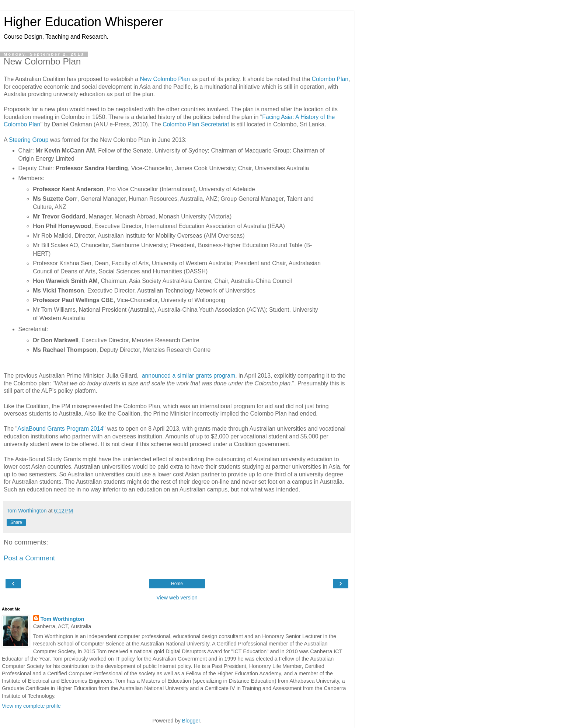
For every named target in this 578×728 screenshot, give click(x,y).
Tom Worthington (62, 619)
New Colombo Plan (165, 79)
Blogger (191, 721)
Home (177, 584)
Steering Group (29, 140)
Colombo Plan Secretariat (196, 124)
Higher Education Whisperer (83, 22)
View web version (177, 598)
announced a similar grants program (189, 376)
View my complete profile (31, 706)
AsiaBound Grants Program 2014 (60, 429)
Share (16, 522)
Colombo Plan (330, 79)
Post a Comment (29, 558)
